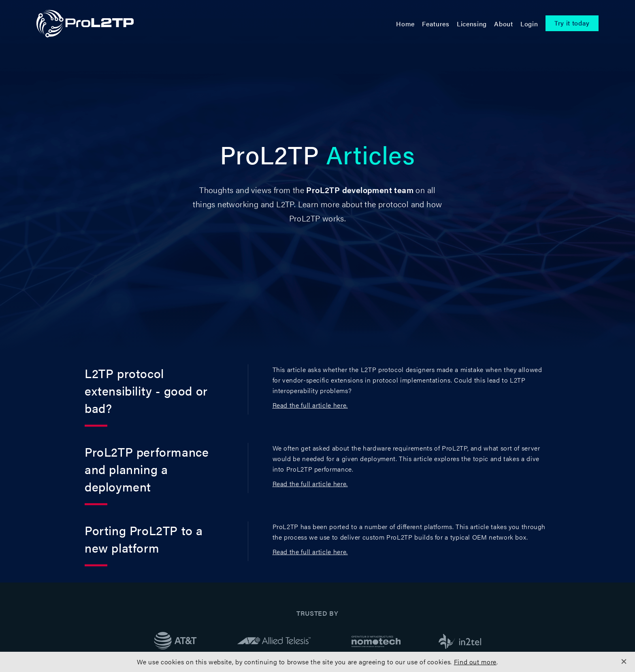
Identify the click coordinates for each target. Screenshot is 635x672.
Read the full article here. (310, 405)
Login (529, 24)
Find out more (475, 662)
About (503, 24)
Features (436, 24)
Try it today (572, 23)
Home (405, 24)
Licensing (472, 24)
